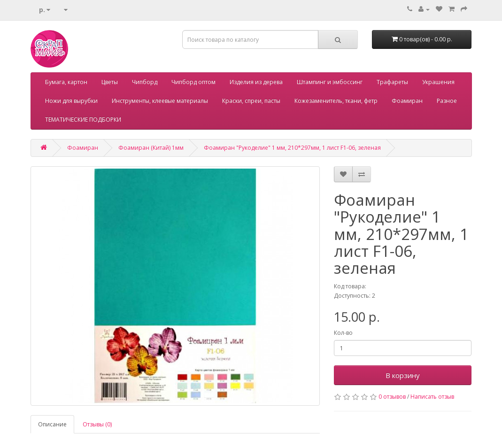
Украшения (438, 82)
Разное (447, 101)
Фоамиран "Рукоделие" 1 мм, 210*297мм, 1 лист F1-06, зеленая (292, 148)
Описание (52, 424)
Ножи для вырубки (71, 101)
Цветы (110, 82)
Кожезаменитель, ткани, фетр (336, 101)
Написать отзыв (432, 397)
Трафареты (392, 82)
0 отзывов (392, 397)
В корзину (403, 375)
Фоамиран (407, 101)
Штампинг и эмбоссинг (330, 82)
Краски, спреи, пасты (251, 101)
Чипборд (145, 82)
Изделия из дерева (256, 82)
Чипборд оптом (193, 82)
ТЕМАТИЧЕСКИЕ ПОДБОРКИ (83, 120)
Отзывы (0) (97, 424)
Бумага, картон (66, 82)
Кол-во (343, 333)
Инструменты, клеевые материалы (160, 101)
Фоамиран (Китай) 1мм (151, 148)
